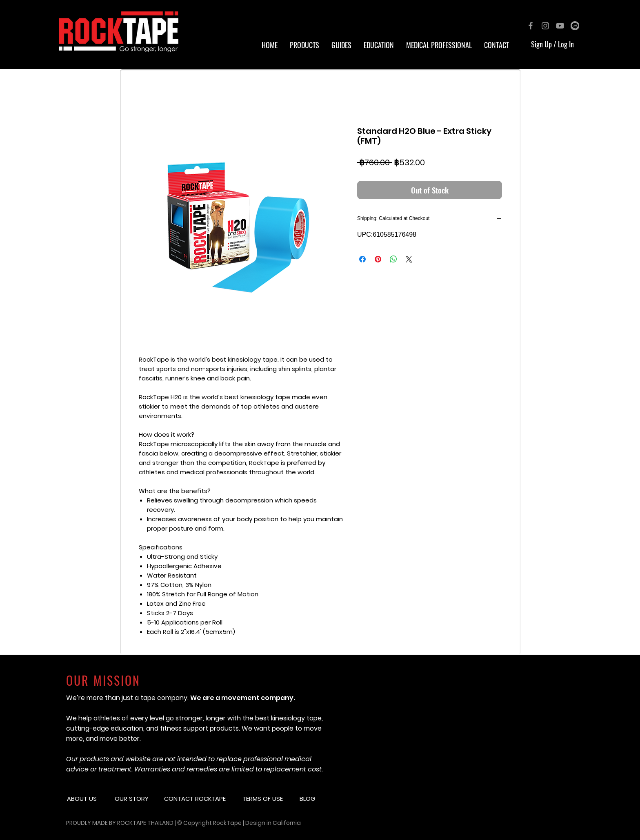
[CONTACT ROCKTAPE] (200, 798)
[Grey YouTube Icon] (560, 26)
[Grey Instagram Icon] (545, 26)
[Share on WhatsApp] (393, 259)
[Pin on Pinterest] (378, 259)
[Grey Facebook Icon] (531, 26)
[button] (379, 45)
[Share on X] (409, 259)
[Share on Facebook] (362, 259)
